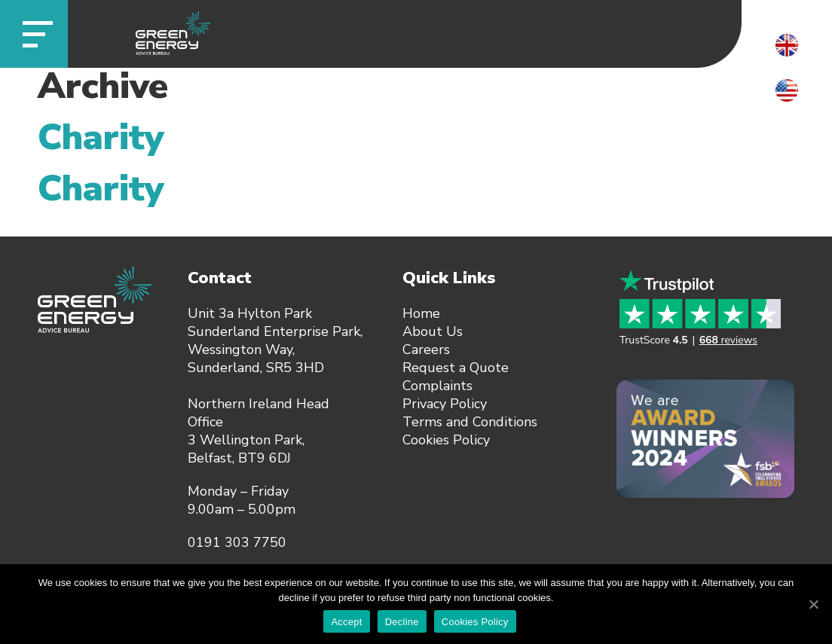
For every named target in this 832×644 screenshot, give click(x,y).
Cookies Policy (446, 440)
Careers (426, 349)
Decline (402, 622)
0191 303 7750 (237, 542)
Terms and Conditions (470, 422)
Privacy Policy (445, 404)
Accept (346, 622)
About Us (433, 331)
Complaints (437, 386)
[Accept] (813, 604)
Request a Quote (456, 368)
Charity (101, 137)
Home (421, 313)
